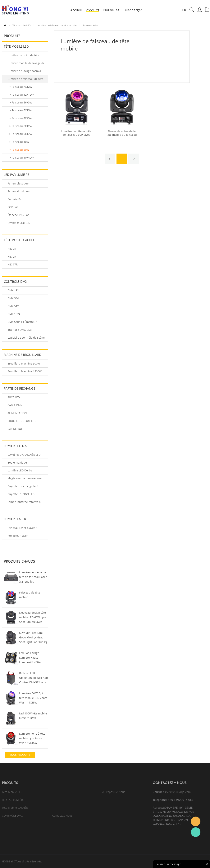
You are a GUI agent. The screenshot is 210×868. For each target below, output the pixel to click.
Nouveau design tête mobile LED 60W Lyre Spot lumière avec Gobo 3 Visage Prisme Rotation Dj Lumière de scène (33, 618)
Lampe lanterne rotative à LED (24, 503)
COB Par (13, 207)
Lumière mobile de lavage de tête (26, 64)
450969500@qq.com (178, 792)
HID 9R (12, 257)
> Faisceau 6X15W (21, 110)
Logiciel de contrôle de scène (26, 338)
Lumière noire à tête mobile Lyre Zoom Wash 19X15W (32, 738)
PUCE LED (14, 397)
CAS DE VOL (15, 429)
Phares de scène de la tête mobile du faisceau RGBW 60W (122, 135)
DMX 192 (13, 290)
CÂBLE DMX (15, 405)
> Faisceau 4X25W (21, 118)
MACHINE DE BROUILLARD (23, 355)
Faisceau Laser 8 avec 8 (22, 528)
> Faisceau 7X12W (21, 87)
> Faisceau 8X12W (21, 126)
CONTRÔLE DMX (15, 282)
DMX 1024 (14, 314)
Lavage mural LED (19, 223)
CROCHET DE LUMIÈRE (22, 421)
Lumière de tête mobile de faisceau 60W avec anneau (76, 135)
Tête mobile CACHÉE (19, 240)
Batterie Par (15, 199)
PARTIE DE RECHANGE (20, 389)
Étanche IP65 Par (18, 215)
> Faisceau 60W (19, 150)
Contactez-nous (62, 816)
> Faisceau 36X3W (21, 102)
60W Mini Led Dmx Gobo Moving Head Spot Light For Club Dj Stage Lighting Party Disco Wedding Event (33, 638)
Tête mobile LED (21, 25)
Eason (196, 821)
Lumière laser (15, 519)
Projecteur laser (18, 536)
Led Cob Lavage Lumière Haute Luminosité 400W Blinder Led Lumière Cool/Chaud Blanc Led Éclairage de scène (33, 658)
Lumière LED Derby (20, 470)
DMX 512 (13, 306)
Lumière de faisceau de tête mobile (57, 25)
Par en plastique (18, 183)
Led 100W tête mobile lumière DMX (33, 716)
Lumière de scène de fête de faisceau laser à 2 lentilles (33, 577)
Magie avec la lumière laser (25, 478)
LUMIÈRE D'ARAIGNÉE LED (24, 455)
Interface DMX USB (20, 330)
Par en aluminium (19, 191)
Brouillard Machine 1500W (25, 371)
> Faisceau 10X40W (22, 157)
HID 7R (12, 249)
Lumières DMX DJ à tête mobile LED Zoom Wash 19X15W (33, 698)
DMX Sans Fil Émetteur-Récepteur (23, 323)
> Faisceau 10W (19, 142)
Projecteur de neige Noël (23, 486)
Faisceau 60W (90, 25)
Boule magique (17, 463)
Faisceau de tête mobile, (30, 595)
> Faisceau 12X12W (22, 95)
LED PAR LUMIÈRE (16, 175)
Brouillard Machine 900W (24, 363)
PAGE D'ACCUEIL (5, 25)
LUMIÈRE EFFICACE (17, 446)
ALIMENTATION (17, 413)
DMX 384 (13, 298)
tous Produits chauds (20, 755)
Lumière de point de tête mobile (23, 56)
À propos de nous (114, 792)
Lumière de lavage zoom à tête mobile (24, 72)
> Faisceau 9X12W (21, 134)
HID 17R (13, 264)
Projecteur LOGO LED (21, 494)
